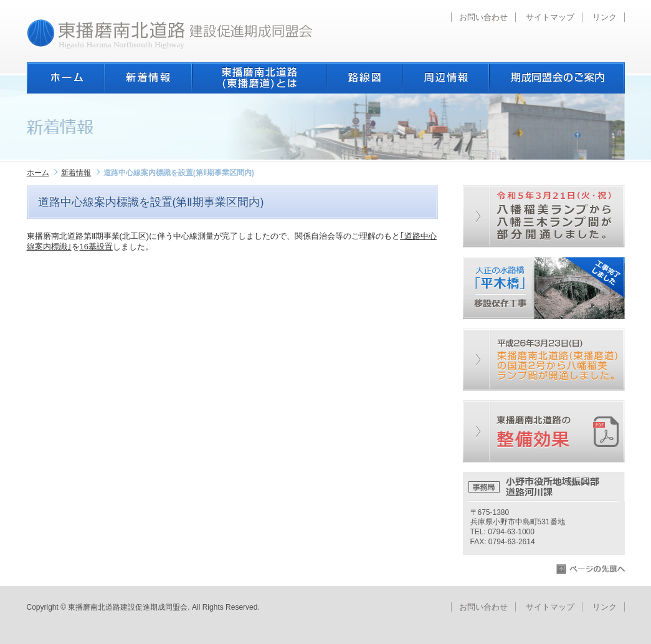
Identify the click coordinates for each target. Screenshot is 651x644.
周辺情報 (446, 78)
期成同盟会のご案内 (557, 78)
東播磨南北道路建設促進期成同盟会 (170, 34)
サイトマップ (550, 17)
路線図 (364, 78)
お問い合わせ (483, 17)
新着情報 (148, 78)
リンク (605, 17)
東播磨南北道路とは (259, 78)
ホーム (66, 78)
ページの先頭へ (591, 569)
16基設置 (96, 247)
